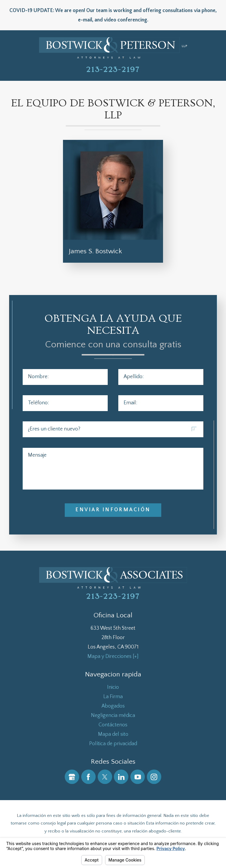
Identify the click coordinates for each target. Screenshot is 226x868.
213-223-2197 (113, 70)
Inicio (113, 687)
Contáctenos (113, 725)
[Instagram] (154, 777)
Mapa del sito (113, 734)
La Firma (113, 697)
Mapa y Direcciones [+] (113, 656)
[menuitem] (113, 687)
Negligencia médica (113, 715)
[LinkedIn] (121, 777)
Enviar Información (113, 510)
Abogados (113, 706)
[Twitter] (105, 777)
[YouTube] (138, 777)
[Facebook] (88, 777)
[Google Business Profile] (72, 777)
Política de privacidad (113, 744)
